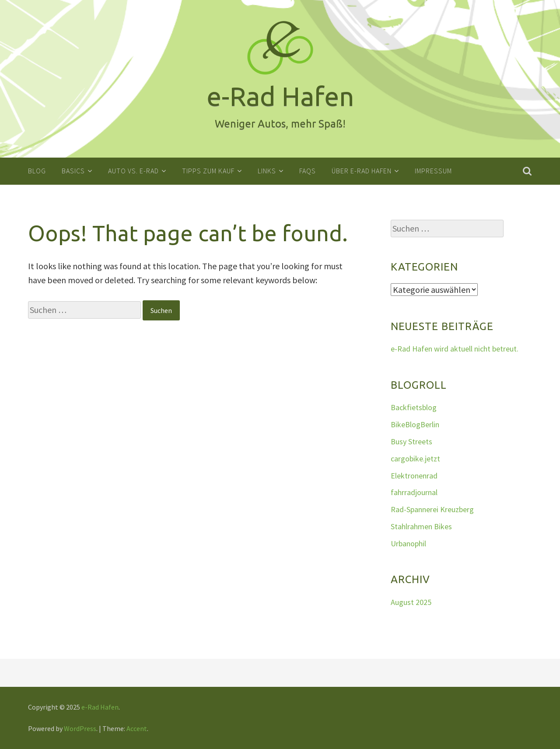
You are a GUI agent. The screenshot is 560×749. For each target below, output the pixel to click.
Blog (37, 171)
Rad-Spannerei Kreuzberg (432, 509)
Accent (137, 728)
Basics (73, 171)
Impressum (433, 171)
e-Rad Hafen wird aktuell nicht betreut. (455, 349)
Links (267, 171)
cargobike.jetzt (415, 458)
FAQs (308, 171)
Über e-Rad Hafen (362, 171)
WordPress (80, 728)
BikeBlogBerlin (415, 424)
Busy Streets (411, 441)
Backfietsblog (414, 407)
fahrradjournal (414, 492)
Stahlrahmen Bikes (421, 526)
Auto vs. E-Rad (133, 171)
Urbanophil (408, 543)
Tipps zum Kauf (208, 171)
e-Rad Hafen (100, 707)
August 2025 (411, 602)
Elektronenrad (414, 475)
